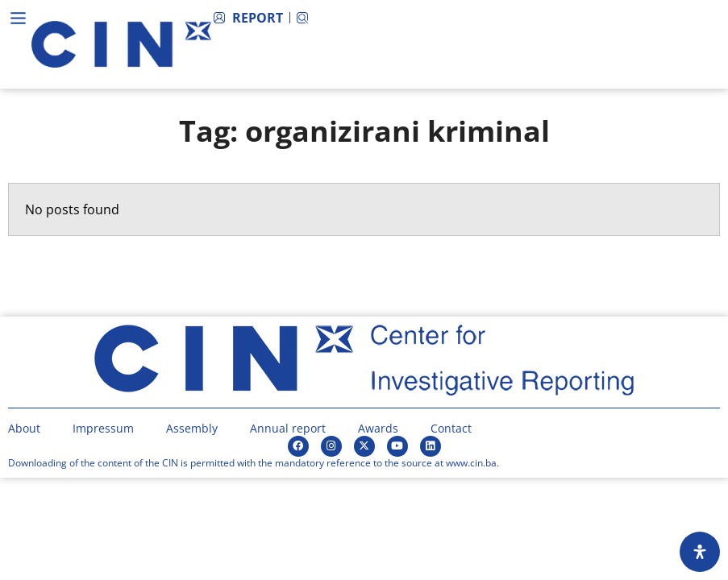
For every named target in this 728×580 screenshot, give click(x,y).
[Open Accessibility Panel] (700, 552)
